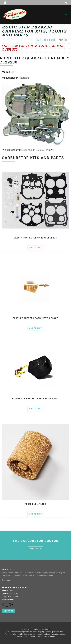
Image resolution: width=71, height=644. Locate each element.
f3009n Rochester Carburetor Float (35, 399)
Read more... (7, 580)
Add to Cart (35, 248)
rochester (50, 40)
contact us (35, 549)
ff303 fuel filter (35, 504)
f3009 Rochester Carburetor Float (35, 318)
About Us (8, 611)
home (38, 40)
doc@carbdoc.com (10, 597)
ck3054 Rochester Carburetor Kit (36, 238)
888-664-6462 (8, 599)
